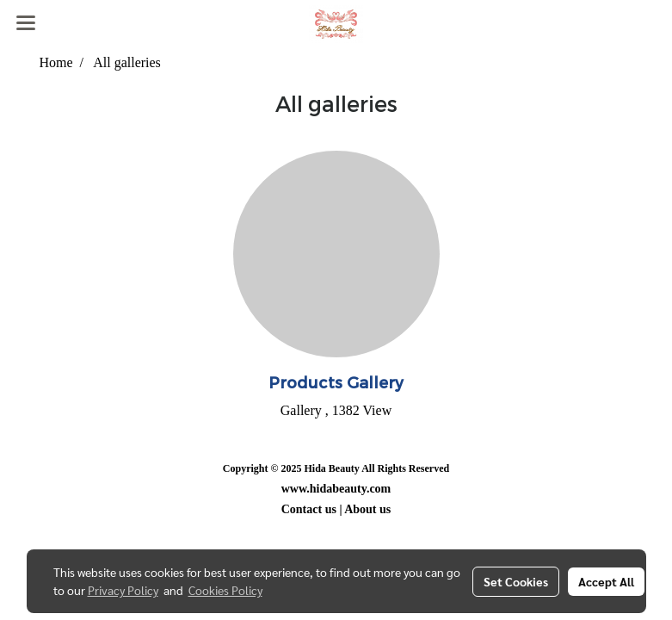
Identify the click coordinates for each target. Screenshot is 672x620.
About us (367, 509)
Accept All (606, 581)
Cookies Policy (225, 590)
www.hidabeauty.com (336, 489)
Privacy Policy (123, 590)
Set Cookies (516, 581)
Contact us (309, 509)
